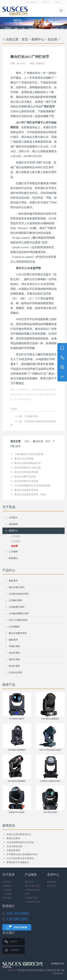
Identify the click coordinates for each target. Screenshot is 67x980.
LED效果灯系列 (17, 607)
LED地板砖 (14, 627)
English (58, 2)
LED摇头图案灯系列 (19, 614)
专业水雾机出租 (14, 846)
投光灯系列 (14, 666)
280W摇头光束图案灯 (17, 781)
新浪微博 (15, 950)
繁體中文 (46, 2)
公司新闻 (16, 536)
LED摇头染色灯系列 (19, 594)
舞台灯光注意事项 (24, 459)
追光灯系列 (14, 653)
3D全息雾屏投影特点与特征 (20, 842)
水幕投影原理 (13, 850)
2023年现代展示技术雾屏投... (21, 858)
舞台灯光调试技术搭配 (26, 472)
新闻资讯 (9, 826)
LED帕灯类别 (31, 416)
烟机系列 (13, 640)
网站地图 (51, 882)
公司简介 (13, 518)
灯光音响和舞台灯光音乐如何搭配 (32, 486)
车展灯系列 (14, 646)
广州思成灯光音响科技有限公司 (31, 970)
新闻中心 (38, 39)
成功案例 (13, 524)
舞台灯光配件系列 (18, 633)
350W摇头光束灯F (17, 719)
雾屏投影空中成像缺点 (18, 862)
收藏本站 (34, 2)
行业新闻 (16, 541)
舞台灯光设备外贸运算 (26, 490)
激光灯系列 (14, 659)
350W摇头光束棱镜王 (50, 719)
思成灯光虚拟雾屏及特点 (19, 834)
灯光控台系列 (16, 673)
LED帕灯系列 (15, 600)
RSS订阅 (51, 886)
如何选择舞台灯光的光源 (28, 468)
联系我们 (13, 558)
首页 (25, 39)
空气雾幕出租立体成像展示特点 (22, 854)
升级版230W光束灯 (17, 812)
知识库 (53, 39)
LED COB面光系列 (18, 620)
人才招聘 (13, 552)
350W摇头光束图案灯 (17, 750)
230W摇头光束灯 (50, 812)
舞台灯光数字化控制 (25, 477)
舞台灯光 (38, 441)
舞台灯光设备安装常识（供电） (31, 494)
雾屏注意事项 (13, 838)
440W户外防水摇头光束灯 (50, 750)
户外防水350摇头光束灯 (50, 781)
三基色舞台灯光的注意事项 (29, 454)
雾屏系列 (13, 581)
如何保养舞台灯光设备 (26, 481)
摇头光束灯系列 (17, 587)
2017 (48, 441)
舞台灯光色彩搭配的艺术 (28, 463)
